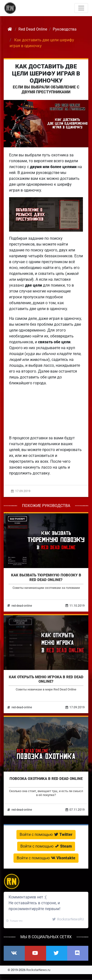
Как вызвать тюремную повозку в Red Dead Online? (46, 577)
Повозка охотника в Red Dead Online (46, 779)
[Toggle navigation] (81, 8)
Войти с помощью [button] (46, 835)
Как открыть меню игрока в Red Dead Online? (46, 679)
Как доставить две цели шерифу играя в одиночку (46, 74)
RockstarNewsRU (68, 919)
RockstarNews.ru (38, 970)
